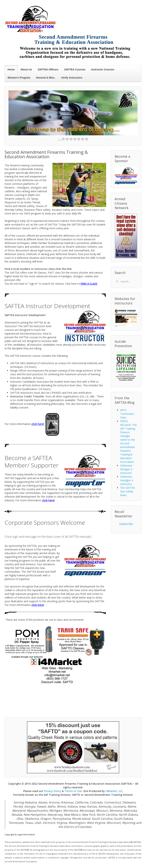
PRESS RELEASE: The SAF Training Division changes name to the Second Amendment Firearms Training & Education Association (128, 441)
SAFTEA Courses (75, 69)
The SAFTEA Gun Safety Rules (128, 491)
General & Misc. (46, 78)
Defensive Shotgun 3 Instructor (126, 469)
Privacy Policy (53, 791)
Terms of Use (73, 791)
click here (37, 424)
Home (11, 69)
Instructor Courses (103, 69)
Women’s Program (19, 78)
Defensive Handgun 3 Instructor (127, 480)
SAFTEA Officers (48, 69)
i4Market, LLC (114, 791)
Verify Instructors (72, 78)
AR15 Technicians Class (127, 414)
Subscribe (126, 524)
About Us (26, 69)
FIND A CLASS (89, 284)
